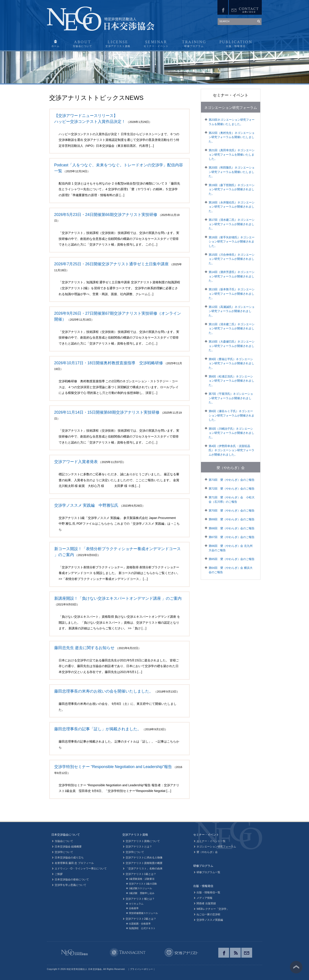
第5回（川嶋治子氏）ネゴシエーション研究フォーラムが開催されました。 (231, 433)
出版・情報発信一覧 (208, 892)
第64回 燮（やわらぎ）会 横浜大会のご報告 (231, 570)
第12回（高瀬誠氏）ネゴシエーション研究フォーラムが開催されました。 (232, 311)
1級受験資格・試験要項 (142, 879)
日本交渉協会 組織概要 (68, 847)
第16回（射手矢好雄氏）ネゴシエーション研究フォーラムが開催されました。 (232, 242)
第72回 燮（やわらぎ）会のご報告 (232, 489)
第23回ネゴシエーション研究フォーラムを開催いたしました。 (232, 122)
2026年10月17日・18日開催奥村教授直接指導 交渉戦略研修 (109, 363)
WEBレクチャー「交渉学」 (213, 909)
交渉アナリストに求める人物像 (144, 858)
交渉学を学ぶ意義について (70, 885)
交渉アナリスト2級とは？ (141, 919)
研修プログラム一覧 (208, 872)
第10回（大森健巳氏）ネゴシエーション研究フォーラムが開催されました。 (232, 346)
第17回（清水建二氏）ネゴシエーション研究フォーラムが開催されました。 (232, 224)
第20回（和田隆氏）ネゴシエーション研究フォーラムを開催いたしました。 (232, 172)
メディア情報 (204, 898)
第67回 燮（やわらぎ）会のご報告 (232, 537)
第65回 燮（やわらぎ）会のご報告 (232, 559)
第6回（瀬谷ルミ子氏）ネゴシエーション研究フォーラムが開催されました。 (231, 415)
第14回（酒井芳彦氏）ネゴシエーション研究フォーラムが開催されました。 (232, 276)
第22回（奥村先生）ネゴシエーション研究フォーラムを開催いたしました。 (232, 137)
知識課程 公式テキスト (142, 928)
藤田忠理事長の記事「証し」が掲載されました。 (98, 729)
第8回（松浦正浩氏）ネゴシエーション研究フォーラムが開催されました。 (231, 381)
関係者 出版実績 (206, 903)
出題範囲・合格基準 (140, 924)
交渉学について (64, 852)
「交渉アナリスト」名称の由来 (144, 869)
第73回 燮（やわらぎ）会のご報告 (232, 480)
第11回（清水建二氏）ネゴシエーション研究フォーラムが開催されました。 (232, 328)
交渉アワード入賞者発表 (76, 462)
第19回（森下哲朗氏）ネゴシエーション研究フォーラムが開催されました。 (232, 189)
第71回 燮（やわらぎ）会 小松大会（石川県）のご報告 (232, 500)
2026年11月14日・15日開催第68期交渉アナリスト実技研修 (107, 412)
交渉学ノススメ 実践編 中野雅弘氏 (86, 505)
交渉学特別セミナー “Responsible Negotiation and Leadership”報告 (113, 767)
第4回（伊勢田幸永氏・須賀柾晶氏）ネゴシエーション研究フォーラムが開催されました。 (231, 450)
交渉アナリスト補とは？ (140, 899)
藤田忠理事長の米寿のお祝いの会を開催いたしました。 (104, 691)
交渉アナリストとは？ (139, 847)
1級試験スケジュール (140, 888)
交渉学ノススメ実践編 (210, 920)
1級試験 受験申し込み (142, 893)
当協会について (64, 841)
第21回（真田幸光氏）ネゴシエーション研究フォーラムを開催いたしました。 (232, 154)
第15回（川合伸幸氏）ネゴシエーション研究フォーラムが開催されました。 (232, 259)
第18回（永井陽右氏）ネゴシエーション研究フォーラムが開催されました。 (232, 207)
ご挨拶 (59, 874)
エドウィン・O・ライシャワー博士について (81, 869)
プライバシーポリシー (142, 969)
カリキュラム (136, 904)
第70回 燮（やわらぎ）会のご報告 (232, 511)
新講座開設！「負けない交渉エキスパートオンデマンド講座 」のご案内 (118, 598)
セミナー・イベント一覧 (211, 841)
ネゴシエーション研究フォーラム (231, 108)
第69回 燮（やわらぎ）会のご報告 (232, 519)
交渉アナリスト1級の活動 (143, 884)
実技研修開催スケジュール (143, 913)
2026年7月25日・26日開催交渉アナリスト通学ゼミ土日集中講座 (111, 264)
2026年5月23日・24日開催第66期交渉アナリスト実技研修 (106, 215)
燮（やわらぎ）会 (231, 468)
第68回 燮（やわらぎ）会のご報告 (232, 528)
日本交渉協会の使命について (72, 879)
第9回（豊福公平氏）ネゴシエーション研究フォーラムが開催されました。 (231, 363)
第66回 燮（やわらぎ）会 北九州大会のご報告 (231, 548)
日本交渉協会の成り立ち (69, 858)
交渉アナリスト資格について (143, 841)
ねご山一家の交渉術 (208, 914)
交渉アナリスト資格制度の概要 (144, 863)
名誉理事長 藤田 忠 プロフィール (74, 863)
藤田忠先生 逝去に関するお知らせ (84, 648)
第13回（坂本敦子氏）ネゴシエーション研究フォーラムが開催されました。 (232, 294)
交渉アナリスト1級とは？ (141, 874)
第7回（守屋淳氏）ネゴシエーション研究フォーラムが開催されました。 (231, 398)
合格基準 (134, 908)
